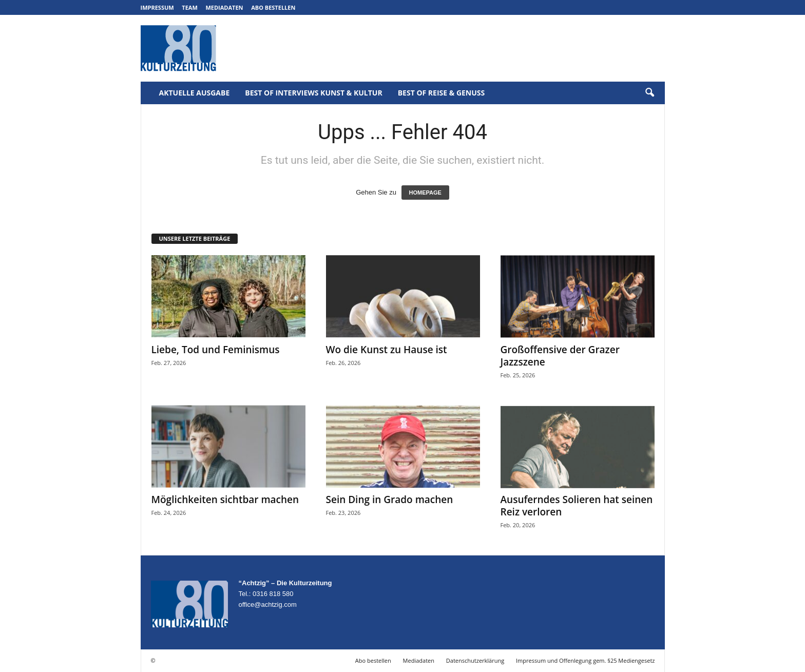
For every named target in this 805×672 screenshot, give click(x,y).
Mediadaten (224, 7)
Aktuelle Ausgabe (195, 93)
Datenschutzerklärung (475, 660)
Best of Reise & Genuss (442, 93)
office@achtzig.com (268, 604)
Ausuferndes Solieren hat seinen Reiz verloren (577, 506)
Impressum (157, 7)
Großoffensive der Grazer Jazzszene (560, 356)
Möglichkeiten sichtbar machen (225, 500)
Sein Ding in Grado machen (390, 500)
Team (190, 7)
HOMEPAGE (425, 193)
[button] (649, 93)
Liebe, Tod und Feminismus (216, 350)
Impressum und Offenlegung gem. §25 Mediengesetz (585, 660)
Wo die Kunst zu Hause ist (387, 350)
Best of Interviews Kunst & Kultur (313, 93)
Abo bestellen (273, 7)
